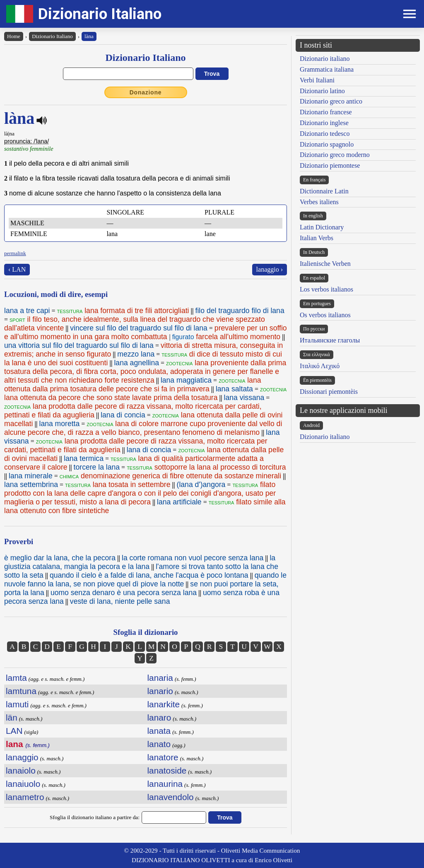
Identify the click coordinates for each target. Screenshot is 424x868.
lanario (160, 691)
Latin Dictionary (322, 227)
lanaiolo (21, 770)
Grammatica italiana (327, 69)
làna (89, 36)
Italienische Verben (325, 264)
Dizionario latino (322, 91)
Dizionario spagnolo (327, 144)
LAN (14, 731)
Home (14, 36)
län (12, 717)
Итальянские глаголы (330, 340)
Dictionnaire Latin (324, 191)
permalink (15, 253)
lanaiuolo (23, 784)
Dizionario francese (326, 112)
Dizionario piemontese (330, 165)
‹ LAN (17, 269)
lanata (159, 731)
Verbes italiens (319, 202)
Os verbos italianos (325, 315)
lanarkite (164, 704)
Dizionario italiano (325, 59)
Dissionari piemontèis (329, 392)
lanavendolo (171, 797)
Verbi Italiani (317, 80)
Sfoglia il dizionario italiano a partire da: (95, 817)
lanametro (25, 797)
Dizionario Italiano (100, 14)
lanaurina (165, 784)
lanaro (159, 717)
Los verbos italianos (326, 289)
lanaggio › (270, 269)
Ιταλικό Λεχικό (320, 366)
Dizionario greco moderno (335, 155)
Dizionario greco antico (331, 101)
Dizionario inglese (324, 123)
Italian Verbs (317, 238)
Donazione (146, 92)
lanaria (160, 678)
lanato (159, 744)
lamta (16, 678)
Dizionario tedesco (325, 134)
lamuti (17, 704)
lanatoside (167, 770)
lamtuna (21, 691)
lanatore (163, 757)
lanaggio (22, 757)
